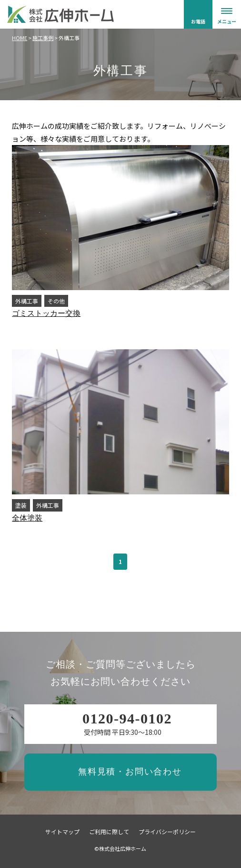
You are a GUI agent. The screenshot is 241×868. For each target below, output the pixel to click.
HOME (20, 38)
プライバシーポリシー (167, 831)
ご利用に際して (109, 831)
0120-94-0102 (127, 718)
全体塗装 (27, 518)
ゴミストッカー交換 (46, 313)
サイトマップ (62, 831)
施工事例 (43, 38)
